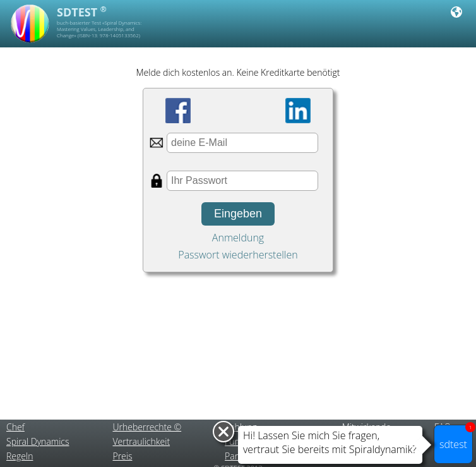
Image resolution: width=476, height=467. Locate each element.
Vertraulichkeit (141, 441)
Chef (15, 427)
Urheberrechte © (147, 427)
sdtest (456, 438)
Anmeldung (238, 238)
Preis (122, 456)
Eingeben (238, 214)
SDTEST (82, 12)
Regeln (20, 456)
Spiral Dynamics (38, 441)
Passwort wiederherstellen (238, 255)
